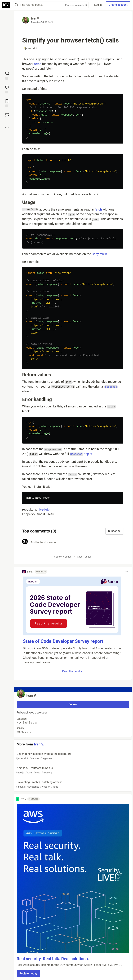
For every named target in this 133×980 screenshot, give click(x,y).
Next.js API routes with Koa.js (72, 770)
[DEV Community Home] (6, 5)
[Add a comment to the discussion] (76, 544)
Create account (118, 5)
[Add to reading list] (7, 103)
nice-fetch (44, 509)
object (81, 454)
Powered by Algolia (76, 5)
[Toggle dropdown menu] (127, 572)
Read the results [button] (72, 671)
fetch (38, 64)
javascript (30, 49)
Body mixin (99, 254)
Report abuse (84, 557)
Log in (98, 5)
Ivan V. (35, 19)
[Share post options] (7, 127)
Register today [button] (28, 974)
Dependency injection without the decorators (72, 756)
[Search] (16, 5)
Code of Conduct (63, 557)
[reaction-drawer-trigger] (7, 75)
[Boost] (7, 115)
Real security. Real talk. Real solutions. (53, 959)
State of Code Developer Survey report (63, 641)
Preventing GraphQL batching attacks (72, 785)
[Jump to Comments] (7, 89)
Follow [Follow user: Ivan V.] (73, 704)
